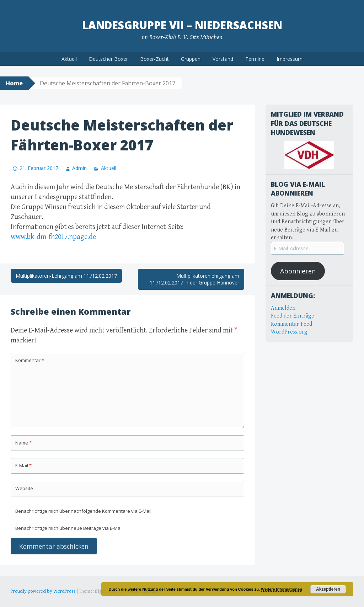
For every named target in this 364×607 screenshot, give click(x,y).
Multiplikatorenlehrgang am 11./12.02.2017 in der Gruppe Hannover (194, 279)
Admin (79, 168)
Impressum (290, 59)
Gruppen (191, 59)
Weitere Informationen (282, 589)
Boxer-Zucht (154, 59)
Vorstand (223, 59)
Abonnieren (298, 271)
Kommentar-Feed (291, 324)
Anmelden (283, 308)
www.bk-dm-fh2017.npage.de (53, 237)
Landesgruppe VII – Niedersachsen (182, 25)
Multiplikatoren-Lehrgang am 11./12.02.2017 (66, 276)
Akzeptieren (328, 589)
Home (14, 83)
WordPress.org (289, 332)
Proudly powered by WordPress (43, 591)
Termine (255, 59)
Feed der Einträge (293, 316)
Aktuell (69, 59)
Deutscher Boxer (108, 59)
